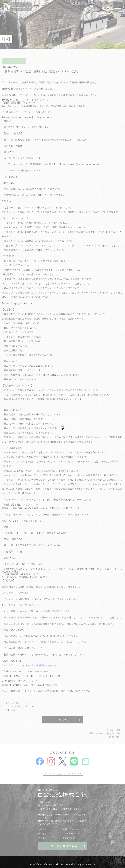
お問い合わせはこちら (62, 846)
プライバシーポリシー (73, 833)
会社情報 (42, 829)
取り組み (42, 833)
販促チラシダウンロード (74, 829)
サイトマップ (69, 838)
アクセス (42, 838)
